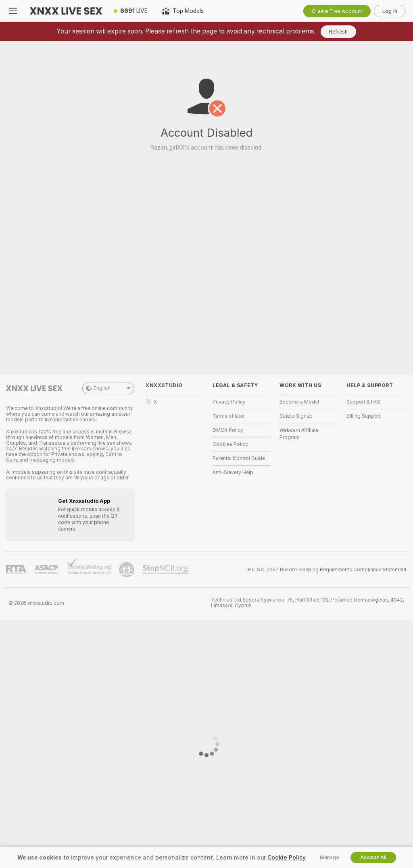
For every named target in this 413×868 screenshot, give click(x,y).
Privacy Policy (229, 402)
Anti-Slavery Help (233, 473)
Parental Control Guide (239, 458)
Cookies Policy (230, 444)
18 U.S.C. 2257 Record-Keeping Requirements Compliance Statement (326, 570)
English (108, 388)
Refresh (338, 32)
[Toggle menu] (13, 11)
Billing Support (364, 416)
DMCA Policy (228, 430)
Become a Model (299, 402)
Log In (390, 11)
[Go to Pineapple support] (127, 570)
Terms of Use (228, 416)
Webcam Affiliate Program (299, 434)
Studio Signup (296, 416)
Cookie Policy (286, 858)
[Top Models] (183, 11)
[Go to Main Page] (66, 11)
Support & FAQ (364, 402)
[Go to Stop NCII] (166, 570)
